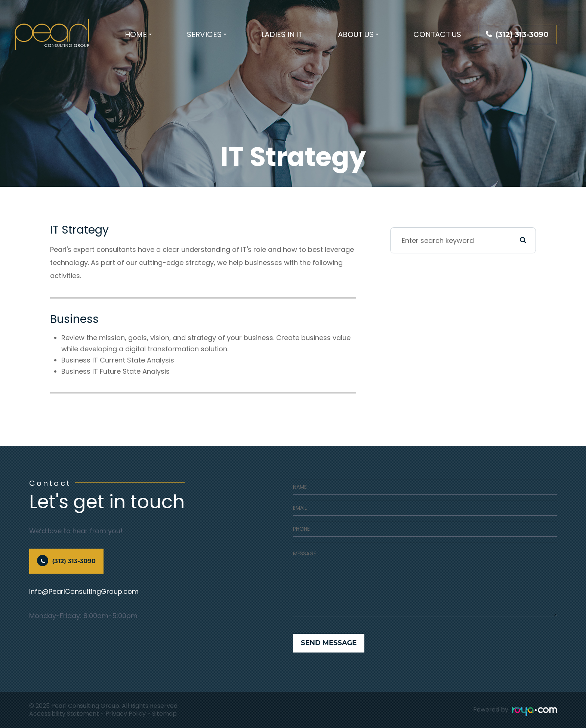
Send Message (329, 643)
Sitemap (164, 714)
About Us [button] (358, 34)
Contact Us (437, 34)
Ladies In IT (282, 34)
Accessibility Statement (64, 714)
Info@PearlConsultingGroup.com (84, 591)
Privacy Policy (126, 714)
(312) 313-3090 (522, 34)
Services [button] (207, 34)
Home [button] (138, 34)
